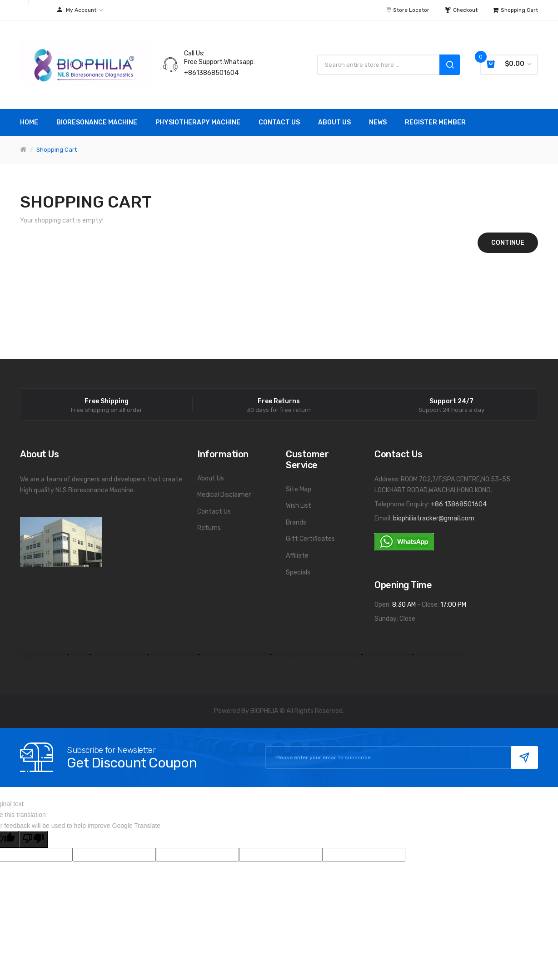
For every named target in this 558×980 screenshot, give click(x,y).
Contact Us (214, 512)
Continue (508, 243)
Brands (296, 522)
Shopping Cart (57, 150)
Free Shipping (107, 401)
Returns (209, 528)
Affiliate (297, 556)
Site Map (299, 489)
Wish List (299, 506)
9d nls (80, 655)
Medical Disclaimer (224, 495)
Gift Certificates (310, 539)
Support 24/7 (451, 401)
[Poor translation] (33, 839)
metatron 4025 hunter (236, 655)
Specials (298, 572)
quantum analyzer (120, 655)
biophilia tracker (43, 655)
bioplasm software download (317, 655)
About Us (211, 478)
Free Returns (279, 401)
